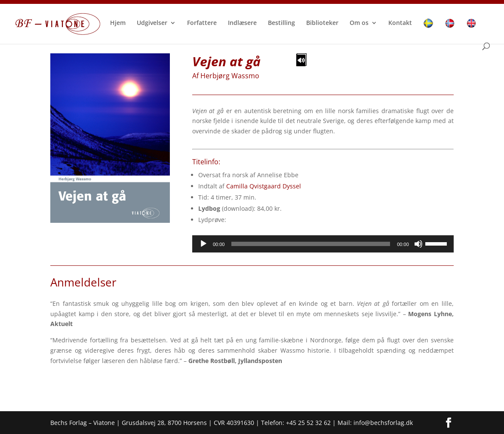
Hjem (118, 23)
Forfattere (202, 23)
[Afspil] (203, 244)
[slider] (311, 244)
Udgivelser (152, 23)
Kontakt (400, 23)
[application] (323, 244)
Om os (359, 23)
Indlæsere (242, 23)
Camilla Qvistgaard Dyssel (264, 186)
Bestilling (281, 23)
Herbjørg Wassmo (230, 76)
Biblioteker (322, 23)
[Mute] (418, 244)
